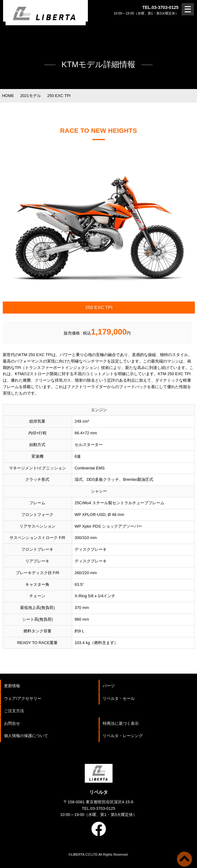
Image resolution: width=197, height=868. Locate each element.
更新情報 (12, 686)
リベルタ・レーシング (123, 736)
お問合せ (12, 723)
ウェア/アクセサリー (23, 698)
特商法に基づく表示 (121, 723)
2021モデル (31, 96)
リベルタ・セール (119, 698)
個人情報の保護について (26, 736)
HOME (8, 96)
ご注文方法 (14, 711)
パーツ (109, 686)
